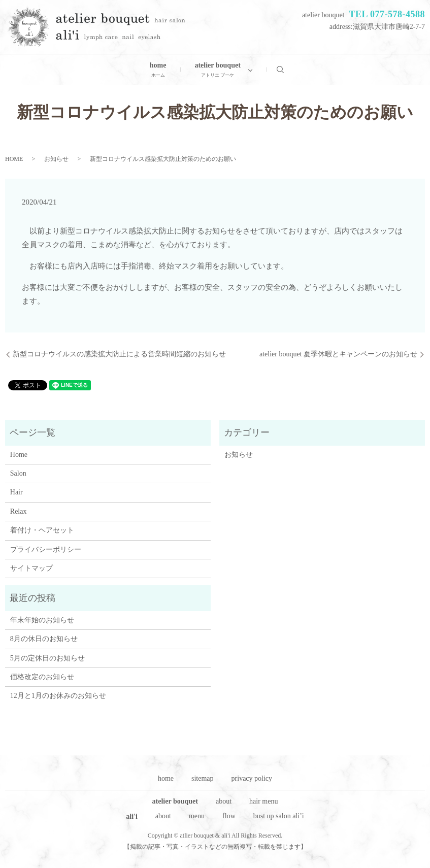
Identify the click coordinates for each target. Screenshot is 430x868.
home (158, 70)
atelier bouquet (217, 70)
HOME (14, 159)
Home (19, 455)
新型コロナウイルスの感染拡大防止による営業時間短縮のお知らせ (119, 354)
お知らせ (56, 159)
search (287, 69)
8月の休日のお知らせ (44, 639)
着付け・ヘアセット (42, 530)
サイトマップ (31, 568)
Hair (16, 492)
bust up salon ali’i (279, 816)
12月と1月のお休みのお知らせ (58, 696)
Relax (19, 511)
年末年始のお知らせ (42, 620)
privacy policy (252, 778)
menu (197, 816)
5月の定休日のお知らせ (47, 658)
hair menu (263, 801)
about (224, 801)
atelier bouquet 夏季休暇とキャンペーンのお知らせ (338, 354)
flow (229, 816)
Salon (18, 473)
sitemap (203, 778)
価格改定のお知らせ (42, 677)
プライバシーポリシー (46, 549)
